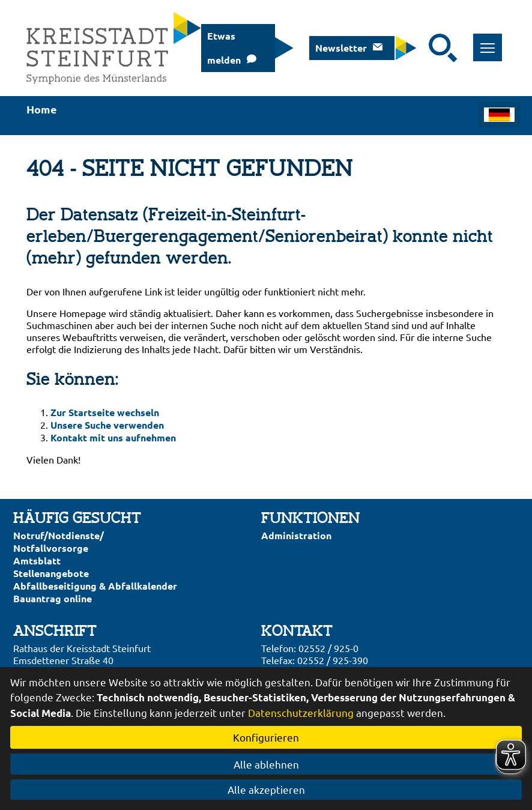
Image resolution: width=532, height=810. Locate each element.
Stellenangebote (51, 573)
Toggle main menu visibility (491, 41)
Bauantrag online (53, 598)
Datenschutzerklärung (301, 712)
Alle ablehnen (266, 764)
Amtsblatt (37, 561)
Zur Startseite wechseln (105, 412)
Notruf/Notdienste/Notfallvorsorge (59, 542)
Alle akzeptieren (266, 789)
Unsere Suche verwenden (107, 425)
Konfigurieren (266, 737)
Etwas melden (224, 48)
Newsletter (341, 48)
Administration (296, 535)
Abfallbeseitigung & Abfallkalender (95, 586)
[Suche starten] (443, 48)
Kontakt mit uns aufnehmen (113, 437)
